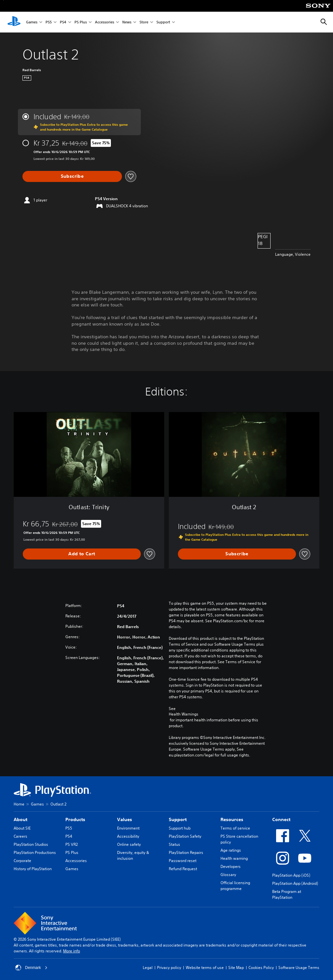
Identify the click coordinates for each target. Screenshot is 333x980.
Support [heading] (178, 819)
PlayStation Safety (185, 836)
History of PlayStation (33, 869)
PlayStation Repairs (186, 852)
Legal (148, 967)
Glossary (228, 875)
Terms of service (235, 828)
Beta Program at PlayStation (287, 894)
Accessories (105, 22)
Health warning (234, 858)
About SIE (22, 828)
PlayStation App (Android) (295, 883)
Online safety (129, 844)
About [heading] (20, 819)
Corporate (22, 861)
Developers (231, 866)
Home (19, 804)
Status (174, 844)
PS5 (49, 22)
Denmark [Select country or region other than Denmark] (31, 968)
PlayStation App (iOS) (291, 875)
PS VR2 (72, 844)
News (127, 22)
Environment (128, 828)
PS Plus (81, 22)
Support (163, 22)
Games (32, 22)
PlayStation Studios (31, 844)
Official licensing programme (235, 886)
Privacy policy (169, 967)
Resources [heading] (232, 819)
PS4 (63, 22)
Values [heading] (125, 819)
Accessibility (128, 836)
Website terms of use (205, 967)
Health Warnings (184, 714)
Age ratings (231, 850)
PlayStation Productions (35, 852)
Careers (20, 836)
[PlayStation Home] (14, 22)
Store (144, 22)
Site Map (236, 967)
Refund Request (183, 869)
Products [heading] (75, 819)
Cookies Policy (261, 967)
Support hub (180, 828)
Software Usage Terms (299, 967)
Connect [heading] (281, 819)
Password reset (183, 861)
